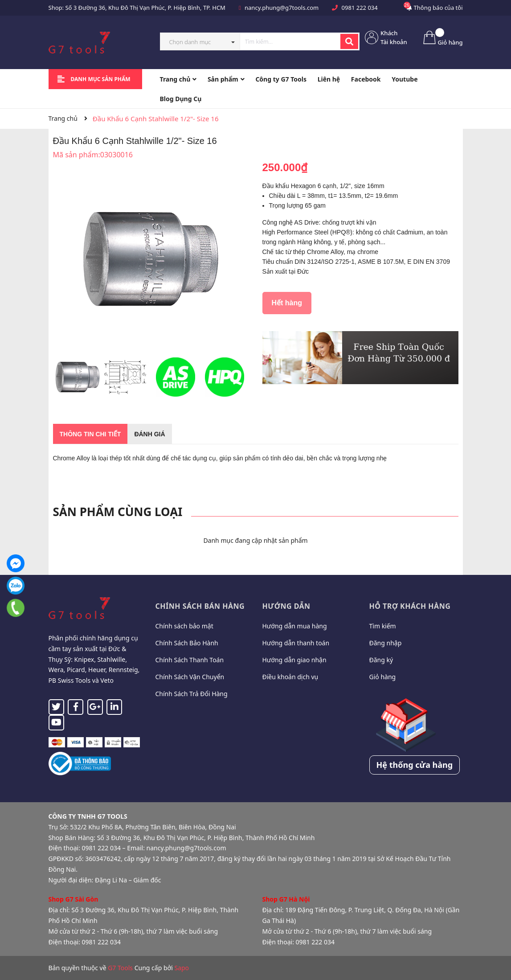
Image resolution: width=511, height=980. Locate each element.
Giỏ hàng (383, 677)
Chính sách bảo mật (184, 626)
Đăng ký (381, 660)
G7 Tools (120, 968)
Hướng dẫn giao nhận (294, 660)
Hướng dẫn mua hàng (295, 626)
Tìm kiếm (383, 626)
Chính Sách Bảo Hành (187, 643)
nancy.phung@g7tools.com (282, 8)
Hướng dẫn (286, 606)
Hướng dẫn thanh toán (296, 643)
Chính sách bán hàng (200, 606)
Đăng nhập (386, 643)
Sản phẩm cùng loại (118, 512)
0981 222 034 (360, 8)
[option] (78, 379)
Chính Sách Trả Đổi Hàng (192, 694)
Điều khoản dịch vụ (290, 677)
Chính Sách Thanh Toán (190, 660)
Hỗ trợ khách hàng (410, 606)
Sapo (182, 968)
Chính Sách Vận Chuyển (190, 677)
